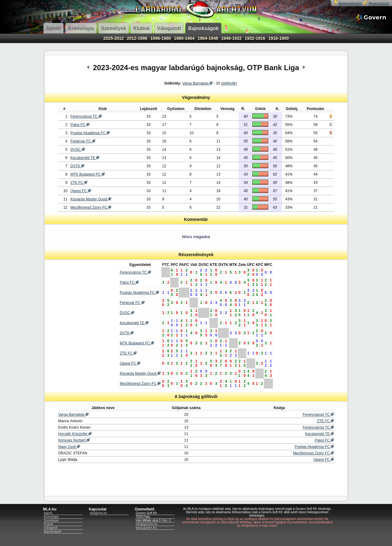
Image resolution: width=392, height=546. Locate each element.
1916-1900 (279, 38)
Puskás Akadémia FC (90, 133)
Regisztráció (376, 4)
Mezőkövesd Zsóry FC (91, 207)
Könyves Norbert (74, 440)
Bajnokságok (53, 531)
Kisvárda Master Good (91, 199)
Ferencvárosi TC (86, 116)
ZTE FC (79, 183)
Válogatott (51, 528)
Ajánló (48, 513)
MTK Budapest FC (88, 174)
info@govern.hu (147, 524)
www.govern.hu (146, 528)
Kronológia (51, 517)
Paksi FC (80, 125)
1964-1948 (208, 38)
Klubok (49, 524)
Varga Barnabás (197, 83)
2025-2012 (113, 38)
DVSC (78, 150)
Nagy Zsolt (69, 447)
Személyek (51, 520)
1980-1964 (184, 38)
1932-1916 (255, 38)
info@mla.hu (98, 513)
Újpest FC (81, 191)
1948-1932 (231, 38)
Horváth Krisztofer (75, 434)
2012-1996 (137, 38)
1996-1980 (161, 38)
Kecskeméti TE (85, 158)
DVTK (77, 166)
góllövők (229, 83)
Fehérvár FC (83, 141)
